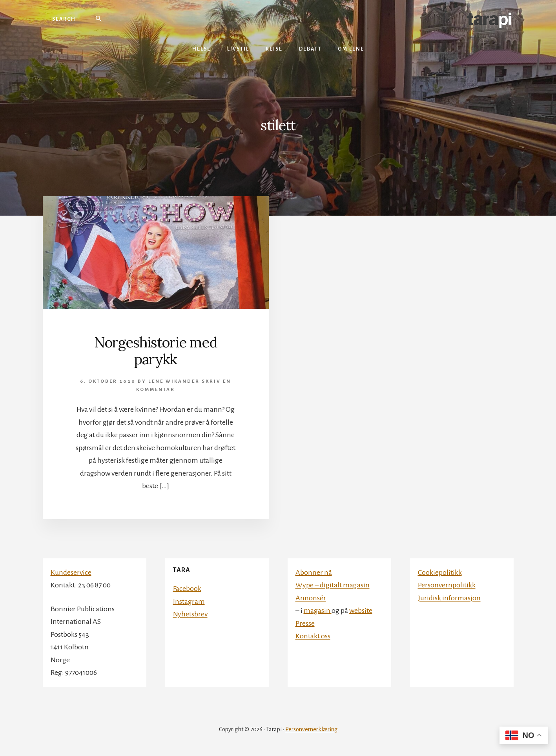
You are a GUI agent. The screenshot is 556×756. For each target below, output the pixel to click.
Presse (305, 623)
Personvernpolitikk (447, 585)
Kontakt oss (313, 636)
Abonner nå (314, 572)
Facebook (187, 589)
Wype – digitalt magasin (333, 585)
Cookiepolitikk (440, 572)
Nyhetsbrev (190, 614)
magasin (318, 611)
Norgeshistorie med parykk (156, 351)
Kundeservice (71, 572)
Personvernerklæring (311, 729)
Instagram (189, 602)
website (361, 611)
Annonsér (311, 598)
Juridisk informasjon (449, 598)
